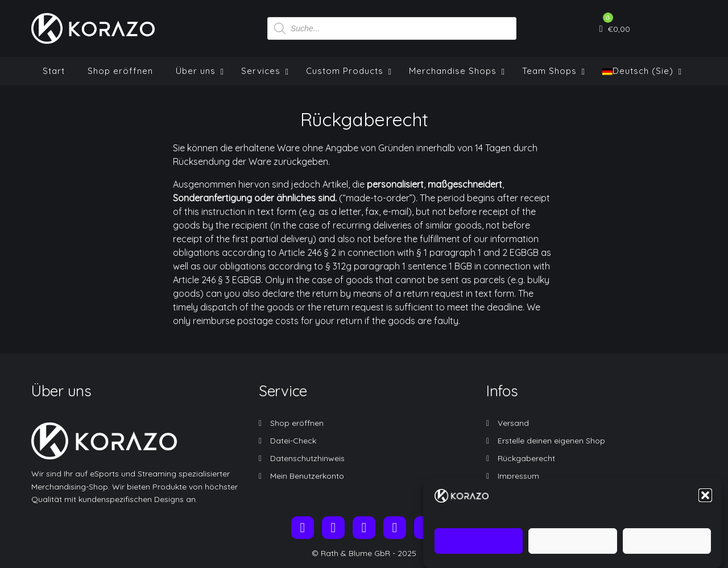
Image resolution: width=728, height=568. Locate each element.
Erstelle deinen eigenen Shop (551, 441)
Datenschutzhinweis (307, 458)
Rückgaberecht (526, 458)
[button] (705, 502)
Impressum (518, 476)
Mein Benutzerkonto (307, 476)
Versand (513, 423)
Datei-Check (293, 441)
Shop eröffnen (297, 423)
